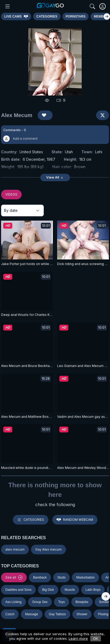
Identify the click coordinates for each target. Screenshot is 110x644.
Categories (31, 520)
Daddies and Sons (18, 590)
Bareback (40, 577)
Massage (32, 614)
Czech (10, 614)
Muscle (70, 590)
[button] (55, 135)
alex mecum (15, 549)
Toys (62, 602)
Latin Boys (93, 590)
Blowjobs (82, 602)
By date (11, 210)
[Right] (107, 16)
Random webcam (75, 520)
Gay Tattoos (57, 614)
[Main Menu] (7, 6)
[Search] (92, 6)
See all (14, 577)
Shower (82, 614)
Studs (62, 577)
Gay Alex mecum (48, 549)
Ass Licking (13, 602)
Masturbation (85, 577)
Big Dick (48, 590)
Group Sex (40, 602)
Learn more (78, 638)
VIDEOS (11, 194)
